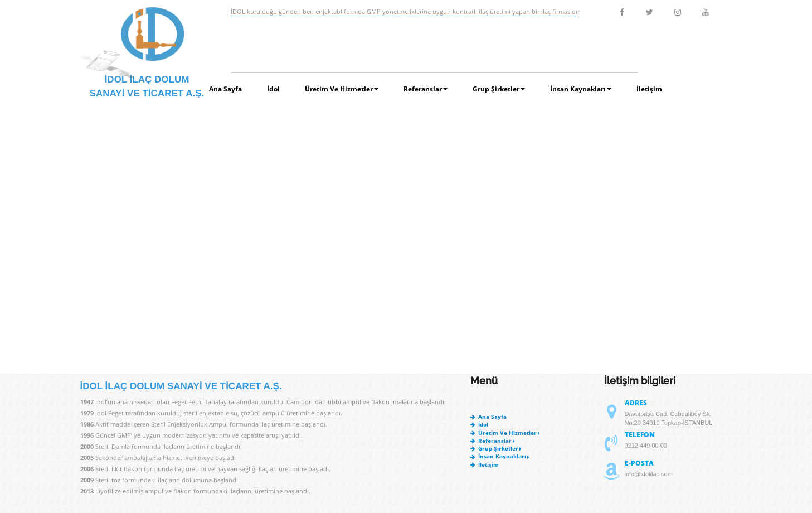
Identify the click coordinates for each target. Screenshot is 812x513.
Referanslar (426, 89)
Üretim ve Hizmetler (342, 89)
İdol (273, 89)
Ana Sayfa (225, 89)
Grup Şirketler (499, 89)
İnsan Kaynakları (581, 89)
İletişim (649, 89)
